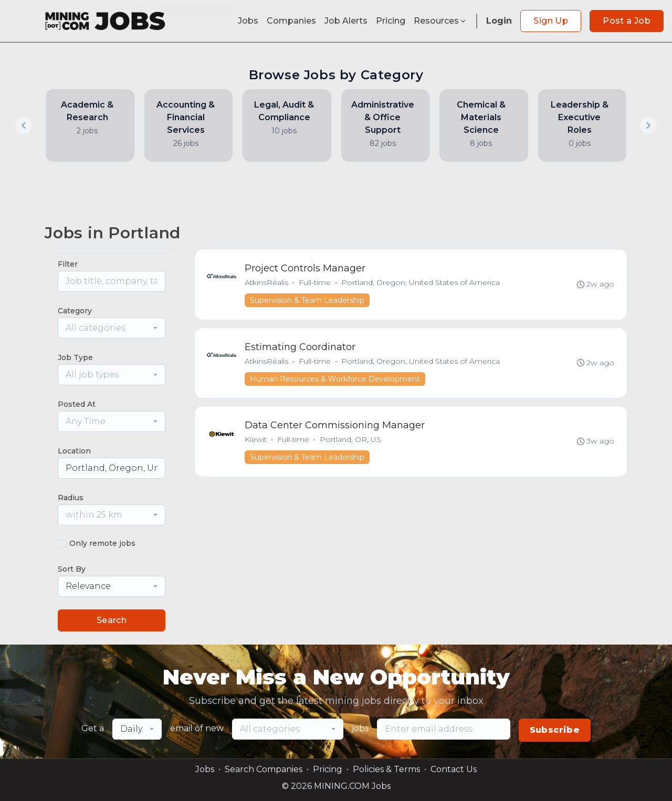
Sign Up (551, 21)
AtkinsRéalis (267, 283)
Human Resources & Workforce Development (335, 380)
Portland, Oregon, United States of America (421, 283)
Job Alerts (346, 21)
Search (112, 620)
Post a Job (627, 21)
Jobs (248, 21)
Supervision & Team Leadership (308, 301)
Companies (291, 21)
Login (499, 21)
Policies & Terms (386, 769)
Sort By (72, 569)
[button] (648, 125)
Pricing (391, 21)
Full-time (315, 283)
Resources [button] (440, 21)
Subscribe (555, 730)
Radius (71, 498)
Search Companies (264, 769)
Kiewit (256, 441)
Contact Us (454, 769)
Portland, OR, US (351, 441)
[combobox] (112, 328)
